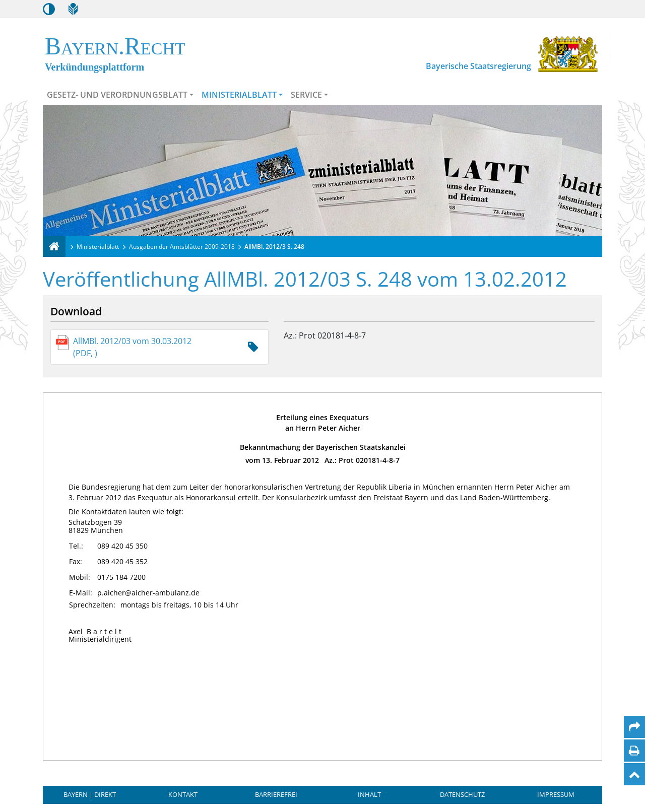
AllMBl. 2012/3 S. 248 (274, 247)
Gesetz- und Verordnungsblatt (117, 95)
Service (306, 95)
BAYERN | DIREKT (90, 794)
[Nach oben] (634, 774)
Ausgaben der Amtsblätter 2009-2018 (182, 247)
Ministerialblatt (239, 95)
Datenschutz (462, 794)
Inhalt (369, 794)
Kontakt (183, 794)
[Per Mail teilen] (634, 727)
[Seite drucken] (634, 751)
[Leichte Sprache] (73, 9)
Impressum (556, 794)
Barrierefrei (276, 794)
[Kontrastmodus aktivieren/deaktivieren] (49, 9)
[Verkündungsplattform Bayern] (54, 246)
